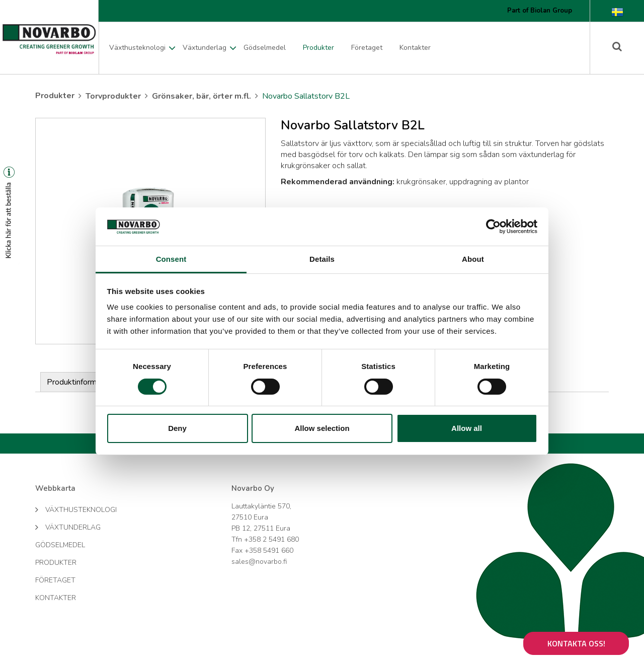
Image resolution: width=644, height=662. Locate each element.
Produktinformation (80, 382)
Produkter (318, 48)
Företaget (367, 48)
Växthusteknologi (137, 48)
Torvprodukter (113, 96)
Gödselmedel (265, 48)
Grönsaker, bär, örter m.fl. (202, 96)
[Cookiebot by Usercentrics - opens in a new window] (493, 227)
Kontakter (415, 48)
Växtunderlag (205, 48)
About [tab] (473, 259)
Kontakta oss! (576, 643)
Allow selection (322, 428)
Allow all (467, 428)
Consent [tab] (171, 259)
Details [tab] (322, 259)
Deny (177, 428)
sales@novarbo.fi (259, 562)
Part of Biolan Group (540, 11)
